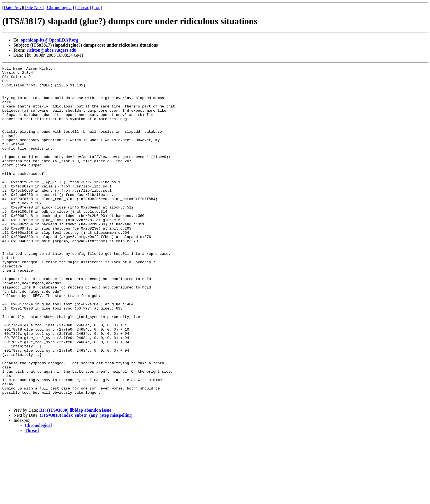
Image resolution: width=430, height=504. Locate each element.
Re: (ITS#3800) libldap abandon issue (75, 477)
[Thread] (83, 7)
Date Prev (13, 7)
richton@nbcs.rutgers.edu (51, 50)
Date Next (34, 7)
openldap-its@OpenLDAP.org (50, 40)
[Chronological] (60, 7)
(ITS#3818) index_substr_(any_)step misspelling (86, 482)
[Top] (97, 7)
